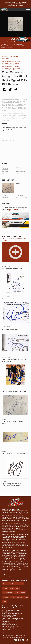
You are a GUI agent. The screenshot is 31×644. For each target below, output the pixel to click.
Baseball (5, 584)
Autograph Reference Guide (10, 610)
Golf (17, 588)
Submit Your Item (7, 617)
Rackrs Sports (6, 629)
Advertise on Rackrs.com (9, 140)
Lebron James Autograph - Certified (13, 453)
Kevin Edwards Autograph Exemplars (11, 68)
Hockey (5, 588)
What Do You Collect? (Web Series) (12, 614)
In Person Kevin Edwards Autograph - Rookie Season (14, 360)
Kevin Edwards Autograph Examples (11, 66)
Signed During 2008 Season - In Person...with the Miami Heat (12, 485)
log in (10, 210)
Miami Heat (5, 57)
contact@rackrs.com (8, 577)
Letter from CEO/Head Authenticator (13, 618)
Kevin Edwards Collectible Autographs (11, 65)
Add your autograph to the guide (14, 240)
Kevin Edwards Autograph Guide (10, 60)
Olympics (19, 597)
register (16, 210)
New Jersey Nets (14, 57)
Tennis (12, 588)
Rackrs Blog (5, 621)
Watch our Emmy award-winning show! (18, 5)
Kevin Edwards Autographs (18, 55)
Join (3, 631)
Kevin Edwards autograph (10, 329)
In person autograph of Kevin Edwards (14, 391)
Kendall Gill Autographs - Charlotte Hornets (13, 422)
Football (21, 584)
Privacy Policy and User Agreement (13, 637)
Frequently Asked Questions (10, 628)
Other (5, 602)
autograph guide (9, 547)
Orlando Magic (5, 58)
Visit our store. (14, 571)
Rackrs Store (6, 612)
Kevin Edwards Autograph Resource (11, 63)
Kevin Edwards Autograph (10, 299)
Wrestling (5, 597)
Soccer (23, 593)
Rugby (26, 597)
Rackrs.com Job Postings (9, 625)
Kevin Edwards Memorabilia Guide (10, 70)
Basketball (13, 584)
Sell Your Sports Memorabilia (11, 626)
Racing (17, 593)
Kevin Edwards (5, 55)
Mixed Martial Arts (8, 593)
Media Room (6, 623)
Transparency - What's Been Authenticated (15, 620)
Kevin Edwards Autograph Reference (11, 62)
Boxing (13, 597)
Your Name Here (6, 266)
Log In (4, 633)
